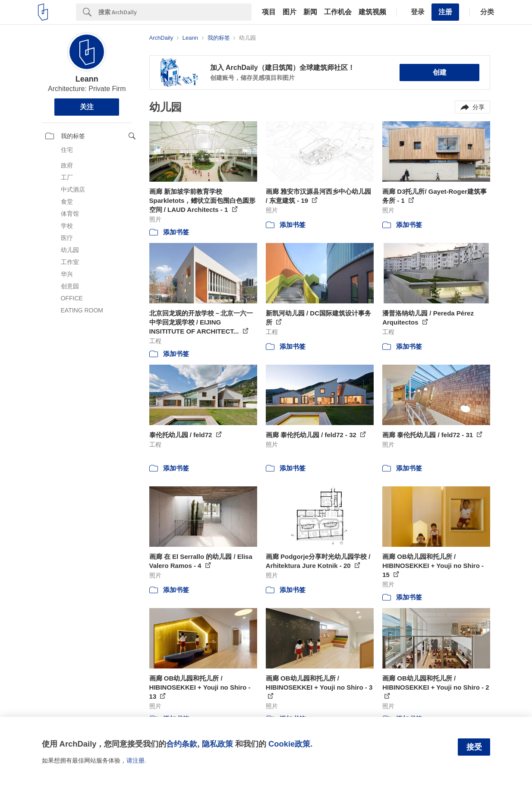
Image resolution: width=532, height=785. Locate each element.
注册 (445, 12)
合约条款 (182, 744)
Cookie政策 (289, 744)
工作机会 (338, 12)
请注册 (135, 760)
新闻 (310, 12)
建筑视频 (372, 12)
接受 (474, 747)
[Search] (175, 12)
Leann (87, 79)
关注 (87, 107)
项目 (269, 12)
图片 (290, 12)
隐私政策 (217, 744)
